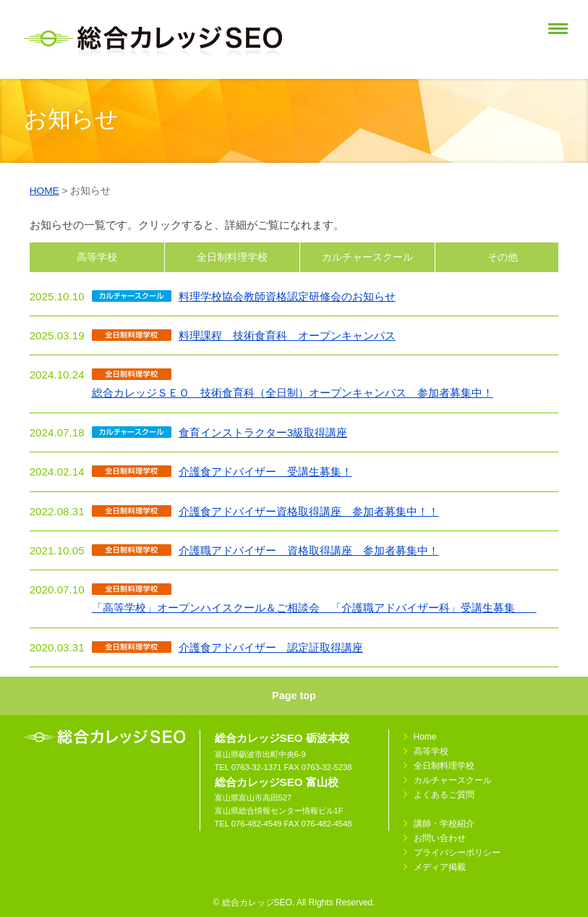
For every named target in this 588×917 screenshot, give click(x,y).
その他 (503, 257)
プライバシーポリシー (457, 853)
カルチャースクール (367, 257)
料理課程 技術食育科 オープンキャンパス (287, 335)
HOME (44, 191)
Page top (294, 696)
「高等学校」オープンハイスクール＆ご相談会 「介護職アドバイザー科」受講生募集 (314, 608)
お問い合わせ (440, 838)
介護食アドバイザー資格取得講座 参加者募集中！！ (309, 511)
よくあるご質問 (444, 795)
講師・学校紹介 (444, 824)
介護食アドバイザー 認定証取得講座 (271, 647)
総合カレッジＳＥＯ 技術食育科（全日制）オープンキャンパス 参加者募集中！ (293, 393)
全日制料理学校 (232, 257)
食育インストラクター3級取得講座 (263, 432)
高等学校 (97, 257)
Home (425, 737)
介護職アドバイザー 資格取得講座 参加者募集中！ (309, 550)
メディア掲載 (440, 867)
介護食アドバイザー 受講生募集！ (265, 472)
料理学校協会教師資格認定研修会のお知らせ (287, 296)
